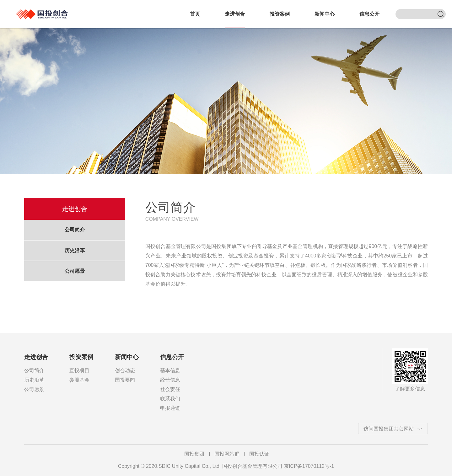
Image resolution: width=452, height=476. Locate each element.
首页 (195, 14)
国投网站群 (227, 454)
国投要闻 (125, 380)
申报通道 (170, 408)
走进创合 (235, 14)
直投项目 (79, 370)
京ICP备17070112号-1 (309, 466)
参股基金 (79, 380)
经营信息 (170, 380)
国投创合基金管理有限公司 (44, 11)
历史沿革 (75, 250)
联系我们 (170, 399)
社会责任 (170, 389)
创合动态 (125, 370)
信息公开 (369, 14)
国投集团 (194, 454)
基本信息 (170, 370)
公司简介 (75, 230)
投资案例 (280, 14)
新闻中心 (325, 14)
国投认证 (259, 454)
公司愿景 (75, 271)
